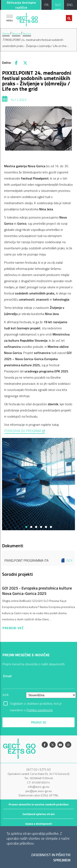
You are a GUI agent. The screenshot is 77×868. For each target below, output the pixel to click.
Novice (16, 34)
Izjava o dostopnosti (39, 824)
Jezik (6, 695)
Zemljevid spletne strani (38, 814)
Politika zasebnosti (40, 710)
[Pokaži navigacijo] (10, 18)
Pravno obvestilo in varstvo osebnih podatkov (39, 804)
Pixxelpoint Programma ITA (38, 560)
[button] (26, 527)
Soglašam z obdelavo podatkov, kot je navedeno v (36, 704)
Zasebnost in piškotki (51, 855)
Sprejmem (62, 860)
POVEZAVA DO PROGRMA (25, 431)
